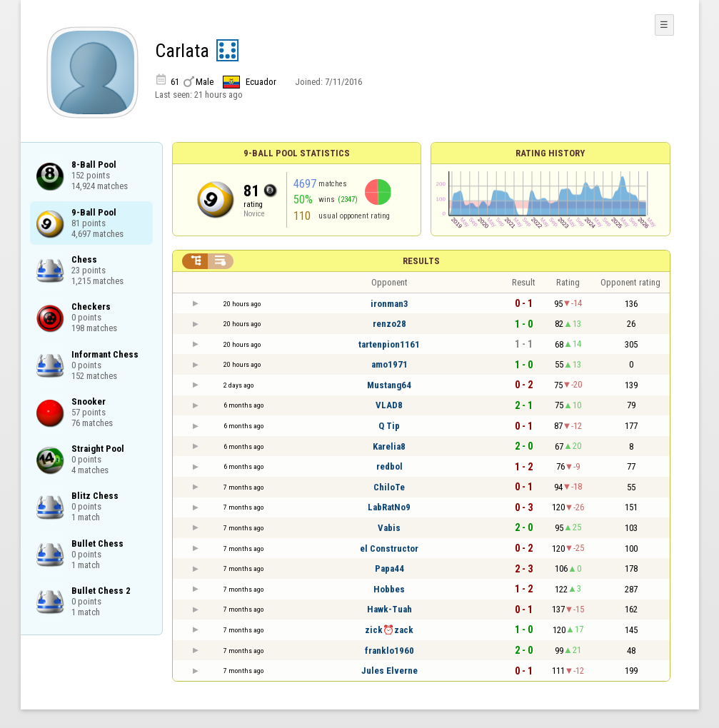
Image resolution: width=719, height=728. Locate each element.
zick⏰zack (389, 630)
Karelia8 (389, 446)
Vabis (389, 528)
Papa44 (389, 568)
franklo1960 (389, 651)
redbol (389, 466)
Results (421, 261)
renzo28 (389, 324)
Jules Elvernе (389, 671)
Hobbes (389, 589)
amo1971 (389, 364)
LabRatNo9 (389, 507)
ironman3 (389, 304)
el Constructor (389, 548)
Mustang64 (389, 385)
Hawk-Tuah (389, 609)
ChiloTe (389, 487)
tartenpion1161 (389, 344)
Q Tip (389, 426)
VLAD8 (389, 405)
